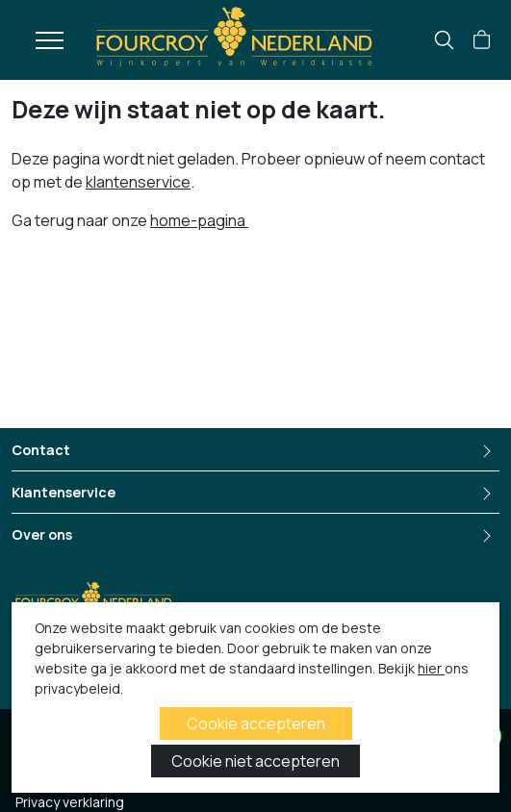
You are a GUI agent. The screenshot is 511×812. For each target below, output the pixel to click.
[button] (482, 40)
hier (431, 668)
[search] (444, 40)
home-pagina (199, 220)
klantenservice (138, 182)
